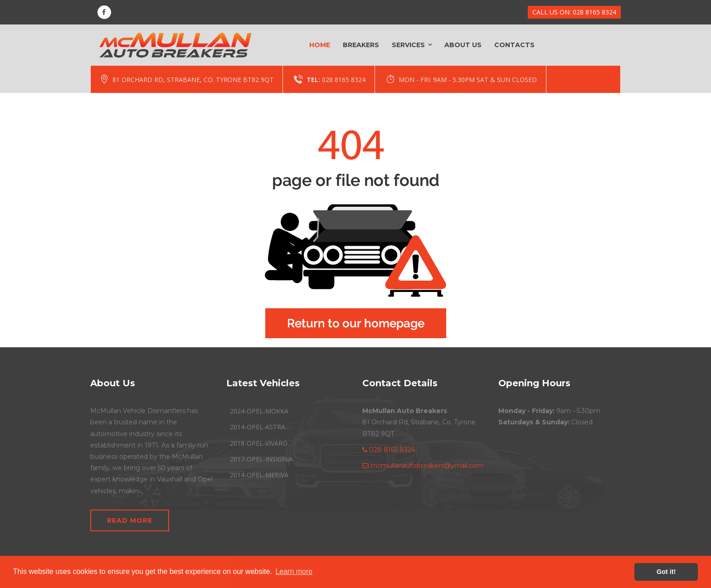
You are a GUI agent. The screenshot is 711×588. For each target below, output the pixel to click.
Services (408, 45)
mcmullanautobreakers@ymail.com (423, 466)
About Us (463, 45)
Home (320, 45)
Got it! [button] (666, 572)
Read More (130, 520)
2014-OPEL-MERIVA (259, 475)
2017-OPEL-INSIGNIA (261, 459)
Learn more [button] (294, 571)
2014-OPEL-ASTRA (258, 427)
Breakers (361, 45)
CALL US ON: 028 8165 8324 (574, 12)
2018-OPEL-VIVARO (259, 443)
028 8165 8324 (344, 80)
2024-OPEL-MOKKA (259, 411)
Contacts (514, 45)
